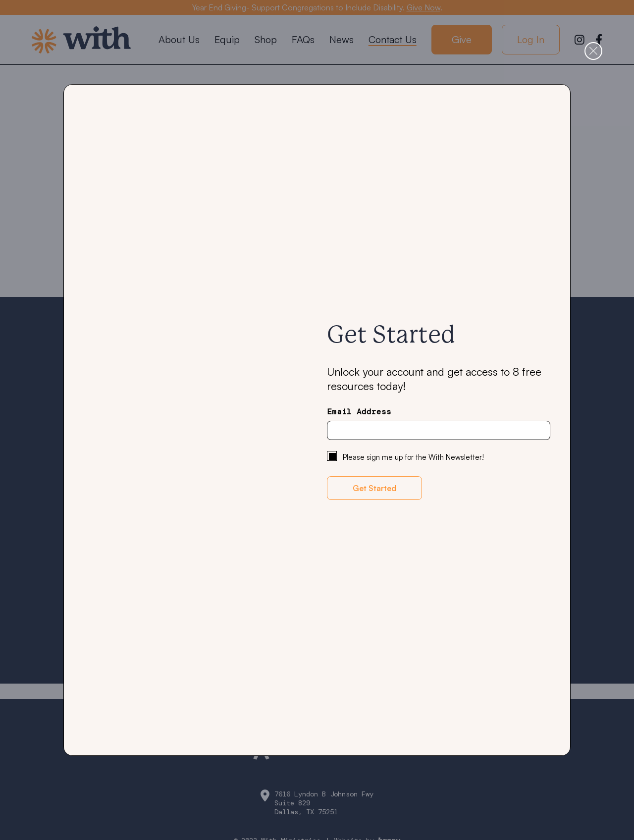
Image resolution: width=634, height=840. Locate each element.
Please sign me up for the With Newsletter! (413, 457)
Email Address (359, 412)
